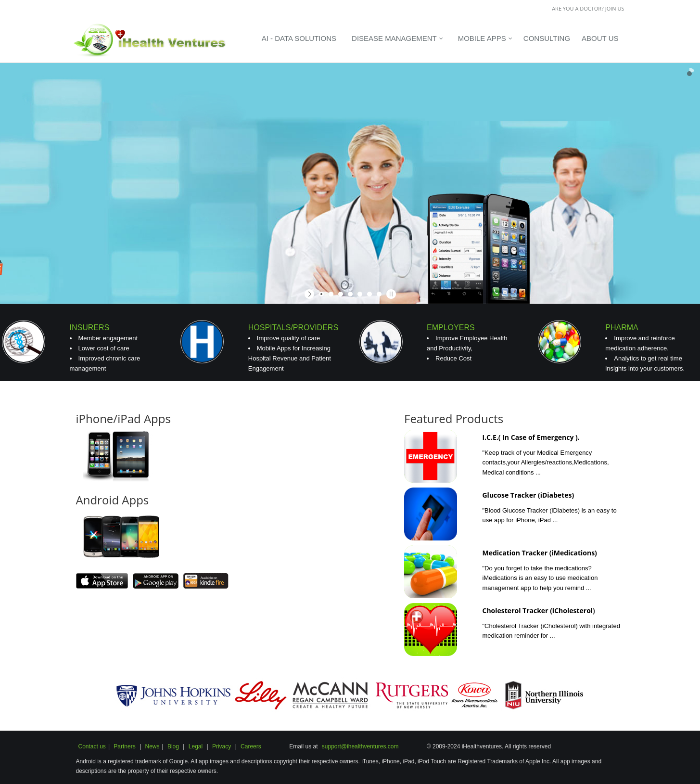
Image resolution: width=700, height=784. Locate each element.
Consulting (547, 38)
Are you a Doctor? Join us (588, 8)
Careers (251, 746)
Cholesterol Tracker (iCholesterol (537, 610)
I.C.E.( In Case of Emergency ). (531, 437)
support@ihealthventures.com (360, 746)
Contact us (92, 746)
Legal (196, 746)
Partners (124, 746)
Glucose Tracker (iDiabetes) (528, 495)
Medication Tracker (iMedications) (539, 553)
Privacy (221, 746)
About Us (600, 38)
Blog (173, 746)
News (152, 746)
